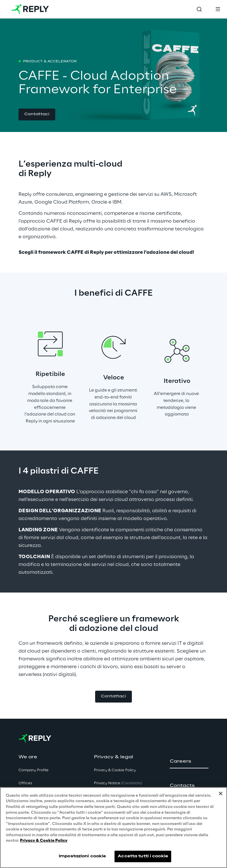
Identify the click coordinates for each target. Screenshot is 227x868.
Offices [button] (25, 783)
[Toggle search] (199, 9)
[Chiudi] (221, 794)
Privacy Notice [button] (118, 783)
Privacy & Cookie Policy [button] (115, 770)
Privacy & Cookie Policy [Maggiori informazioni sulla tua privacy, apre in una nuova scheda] (44, 841)
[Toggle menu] (218, 9)
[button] (37, 114)
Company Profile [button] (34, 770)
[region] (113, 828)
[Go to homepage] (30, 9)
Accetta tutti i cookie (143, 856)
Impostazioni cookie (82, 856)
